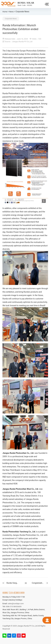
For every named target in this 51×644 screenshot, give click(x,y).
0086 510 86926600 (14, 607)
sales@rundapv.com (16, 604)
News (11, 12)
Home (5, 12)
